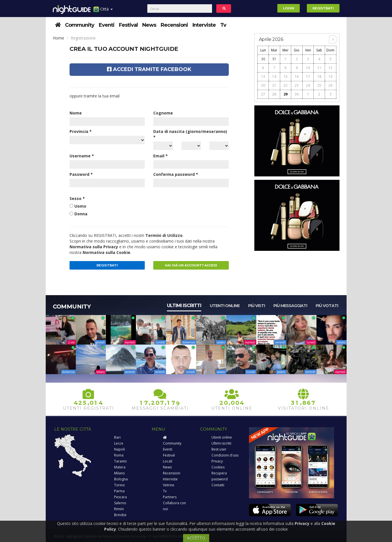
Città (103, 11)
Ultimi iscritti (184, 306)
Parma (119, 491)
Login (289, 8)
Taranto (120, 461)
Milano (120, 473)
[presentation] (196, 207)
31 (274, 59)
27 (263, 94)
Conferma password (176, 174)
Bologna (121, 479)
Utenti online (225, 306)
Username (82, 156)
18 (319, 77)
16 (297, 77)
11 (319, 68)
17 (308, 77)
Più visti (256, 306)
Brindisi (120, 515)
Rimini (119, 509)
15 (286, 77)
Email (161, 156)
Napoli (120, 449)
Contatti (218, 485)
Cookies (218, 467)
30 (263, 59)
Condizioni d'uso (225, 455)
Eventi (107, 25)
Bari (117, 437)
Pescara (120, 497)
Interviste (204, 25)
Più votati (327, 306)
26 (330, 85)
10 (308, 68)
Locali (168, 461)
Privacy (217, 461)
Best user (219, 449)
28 (274, 94)
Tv (223, 25)
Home (58, 38)
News (149, 25)
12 (330, 68)
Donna (81, 214)
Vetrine (169, 485)
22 (286, 85)
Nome (76, 113)
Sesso (77, 198)
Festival (128, 25)
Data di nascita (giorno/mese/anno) (190, 134)
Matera (120, 467)
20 (263, 85)
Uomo (80, 206)
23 (297, 85)
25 (319, 85)
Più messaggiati (290, 306)
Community (80, 25)
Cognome (163, 113)
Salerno (120, 503)
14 (274, 77)
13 (263, 77)
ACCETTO (196, 538)
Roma (119, 455)
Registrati (323, 8)
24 (308, 85)
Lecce (119, 443)
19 (330, 77)
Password (81, 174)
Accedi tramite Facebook (149, 69)
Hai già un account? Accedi (191, 265)
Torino (120, 485)
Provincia (81, 131)
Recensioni (174, 25)
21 (274, 85)
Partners (170, 497)
